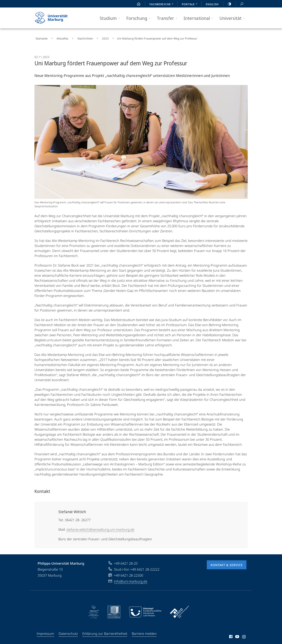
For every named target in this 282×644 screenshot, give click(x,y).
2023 (92, 37)
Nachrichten (76, 37)
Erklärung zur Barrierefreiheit (105, 631)
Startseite (40, 37)
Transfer (168, 18)
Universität (233, 18)
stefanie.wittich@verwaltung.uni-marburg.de (100, 527)
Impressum (45, 631)
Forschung (140, 18)
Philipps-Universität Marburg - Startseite (55, 18)
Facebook (230, 635)
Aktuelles (57, 37)
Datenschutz (68, 631)
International (200, 18)
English (212, 4)
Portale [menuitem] (191, 4)
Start (137, 4)
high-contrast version (227, 4)
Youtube (237, 635)
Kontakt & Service (227, 563)
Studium (111, 18)
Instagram (244, 635)
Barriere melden (144, 631)
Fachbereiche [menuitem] (162, 4)
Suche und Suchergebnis (240, 4)
